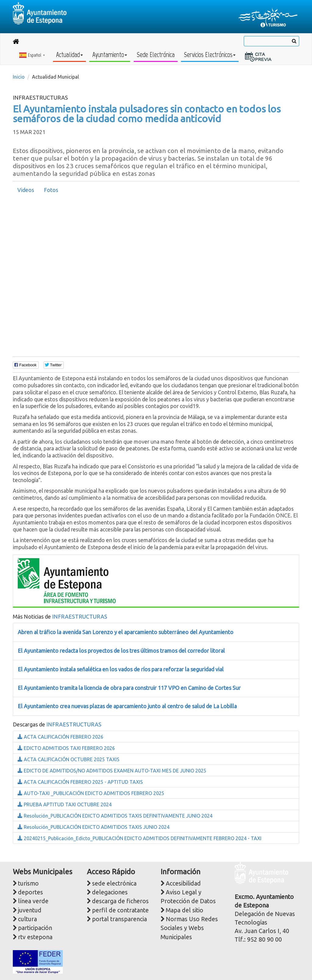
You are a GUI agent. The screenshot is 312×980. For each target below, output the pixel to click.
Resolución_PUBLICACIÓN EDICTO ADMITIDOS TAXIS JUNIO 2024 (94, 827)
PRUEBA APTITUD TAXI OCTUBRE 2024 (65, 804)
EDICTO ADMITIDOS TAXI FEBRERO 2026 (66, 748)
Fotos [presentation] (51, 190)
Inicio (19, 77)
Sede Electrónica (156, 55)
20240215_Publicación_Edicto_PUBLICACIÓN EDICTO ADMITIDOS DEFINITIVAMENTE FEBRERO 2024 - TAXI (140, 838)
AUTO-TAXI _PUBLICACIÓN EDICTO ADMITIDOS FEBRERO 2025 (91, 793)
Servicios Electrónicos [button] (210, 55)
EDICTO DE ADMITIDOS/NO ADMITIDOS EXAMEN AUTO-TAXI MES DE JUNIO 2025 (112, 771)
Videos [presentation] (26, 190)
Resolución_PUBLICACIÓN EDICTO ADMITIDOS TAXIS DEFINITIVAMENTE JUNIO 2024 (115, 816)
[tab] (26, 190)
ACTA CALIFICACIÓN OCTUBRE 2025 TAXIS (69, 759)
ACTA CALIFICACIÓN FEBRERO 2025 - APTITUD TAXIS (80, 782)
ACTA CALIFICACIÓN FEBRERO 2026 (60, 737)
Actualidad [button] (69, 55)
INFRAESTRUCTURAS (80, 616)
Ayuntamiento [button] (110, 55)
